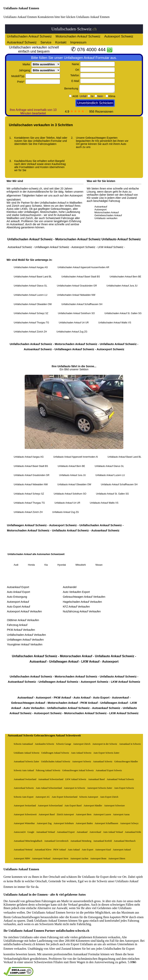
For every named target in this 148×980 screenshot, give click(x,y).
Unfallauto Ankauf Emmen (21, 8)
